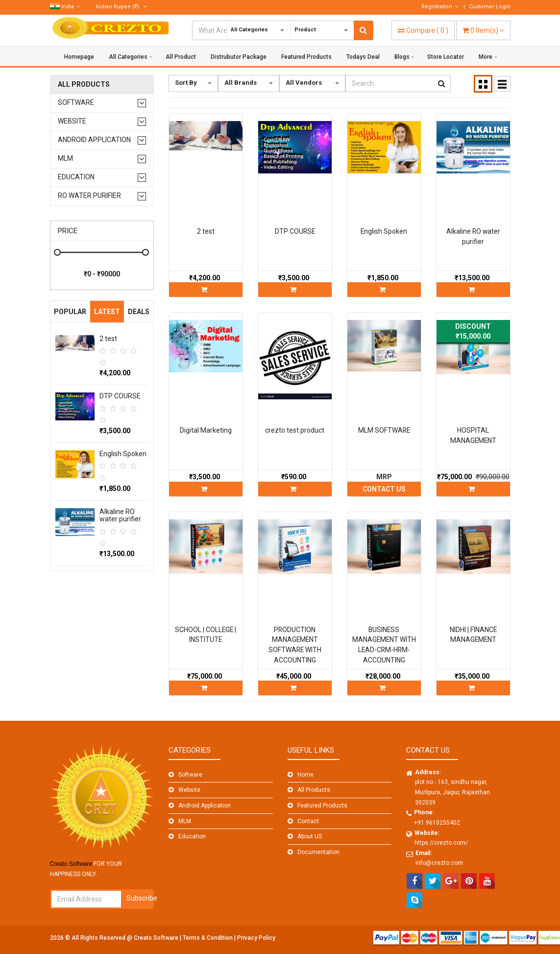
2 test (108, 339)
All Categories (128, 57)
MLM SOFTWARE (384, 430)
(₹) (121, 7)
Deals (139, 312)
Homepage (79, 57)
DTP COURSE (120, 396)
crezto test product (295, 430)
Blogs (402, 57)
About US (310, 836)
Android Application (94, 140)
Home (305, 775)
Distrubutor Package (239, 57)
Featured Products (306, 57)
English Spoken (123, 454)
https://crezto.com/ (441, 843)
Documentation (318, 852)
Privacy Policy (256, 938)
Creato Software (157, 938)
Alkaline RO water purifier (120, 515)
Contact (308, 821)
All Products (84, 85)
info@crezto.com (439, 863)
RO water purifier (89, 196)
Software (76, 103)
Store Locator (446, 57)
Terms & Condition (208, 938)
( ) (423, 30)
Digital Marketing (206, 430)
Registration (440, 7)
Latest (107, 312)
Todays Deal (363, 57)
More (486, 57)
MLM (65, 159)
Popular (70, 312)
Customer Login (490, 7)
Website (72, 121)
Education (76, 177)
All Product (181, 57)
